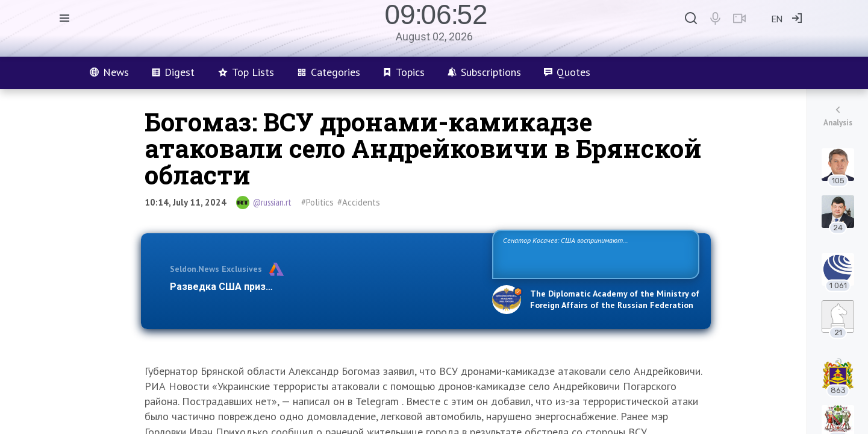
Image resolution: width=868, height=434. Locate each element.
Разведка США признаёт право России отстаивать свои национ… (325, 287)
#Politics (317, 202)
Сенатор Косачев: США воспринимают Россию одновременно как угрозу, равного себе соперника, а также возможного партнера (594, 253)
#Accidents (359, 202)
